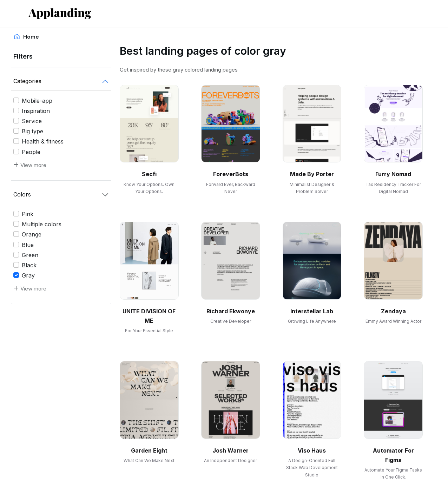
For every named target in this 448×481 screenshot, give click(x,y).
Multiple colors (42, 224)
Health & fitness (43, 141)
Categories (27, 81)
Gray (28, 275)
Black (29, 265)
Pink (28, 214)
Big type (32, 131)
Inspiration (36, 111)
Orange (32, 234)
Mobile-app (37, 101)
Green (30, 255)
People (31, 152)
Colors (22, 194)
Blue (28, 245)
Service (32, 121)
